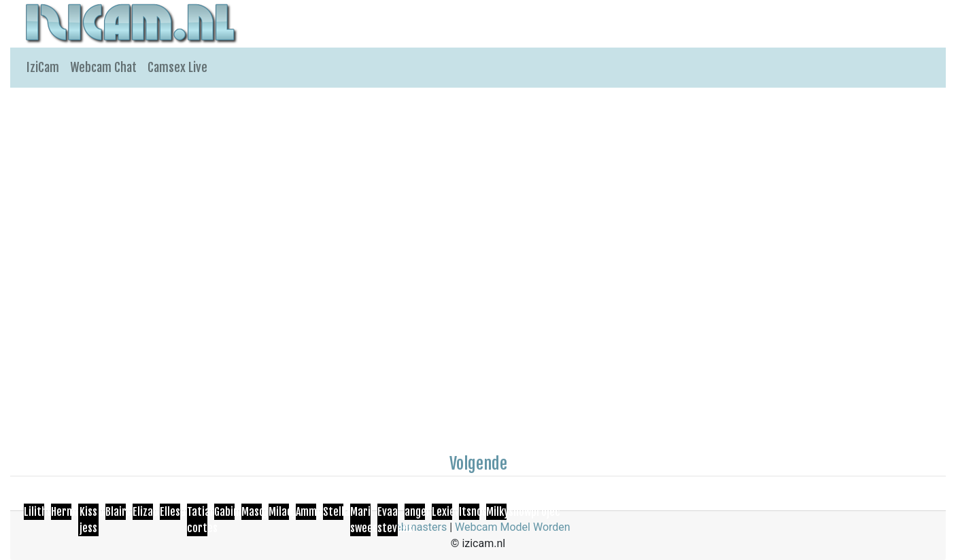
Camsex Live (177, 67)
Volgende (478, 463)
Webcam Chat (103, 67)
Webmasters (416, 527)
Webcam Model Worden (513, 527)
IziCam (43, 67)
